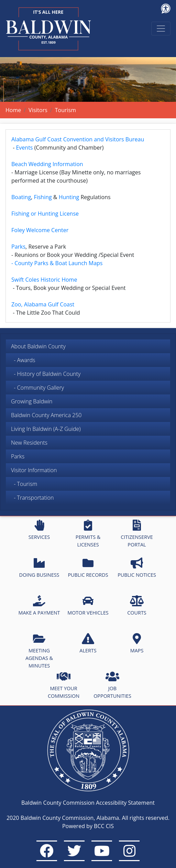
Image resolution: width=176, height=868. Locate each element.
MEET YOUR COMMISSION (64, 685)
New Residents (29, 443)
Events (24, 148)
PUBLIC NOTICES (137, 568)
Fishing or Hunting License (45, 214)
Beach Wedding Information (47, 164)
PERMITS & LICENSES (88, 534)
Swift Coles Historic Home (44, 280)
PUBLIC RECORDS (88, 568)
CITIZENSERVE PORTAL (137, 534)
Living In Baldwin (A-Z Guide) (46, 429)
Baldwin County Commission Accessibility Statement (88, 803)
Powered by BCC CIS (88, 826)
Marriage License (36, 172)
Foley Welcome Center (40, 230)
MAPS (137, 643)
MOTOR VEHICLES (88, 606)
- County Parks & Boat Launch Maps (57, 263)
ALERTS (88, 643)
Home (13, 110)
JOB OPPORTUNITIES (112, 685)
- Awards (23, 360)
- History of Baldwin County (46, 374)
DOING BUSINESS (39, 568)
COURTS (137, 606)
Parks (18, 456)
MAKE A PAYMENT (39, 606)
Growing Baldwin (32, 401)
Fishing (43, 197)
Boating (21, 197)
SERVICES (39, 530)
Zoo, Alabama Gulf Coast (43, 304)
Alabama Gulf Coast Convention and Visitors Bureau (78, 139)
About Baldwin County (38, 346)
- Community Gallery (37, 388)
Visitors (38, 110)
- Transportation (32, 498)
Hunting (69, 197)
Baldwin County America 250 (46, 415)
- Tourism (24, 484)
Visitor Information (34, 470)
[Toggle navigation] (161, 29)
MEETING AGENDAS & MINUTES (39, 651)
